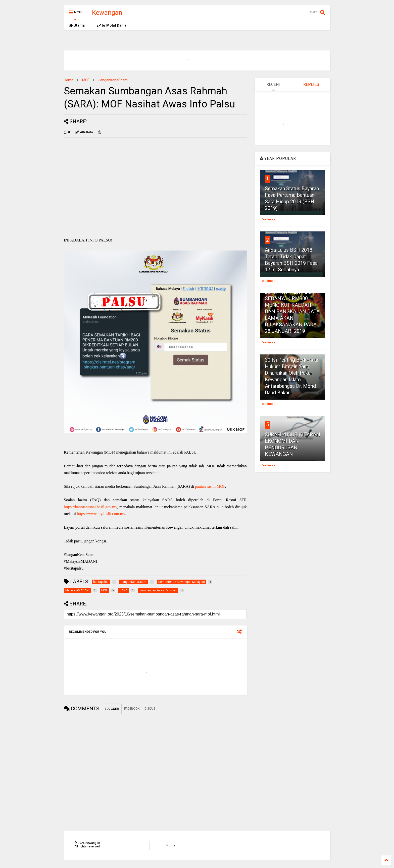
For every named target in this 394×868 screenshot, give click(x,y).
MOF (86, 80)
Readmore (268, 219)
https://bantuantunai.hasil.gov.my (90, 507)
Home (69, 80)
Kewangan (107, 13)
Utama (77, 25)
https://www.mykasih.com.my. (101, 514)
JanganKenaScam (113, 80)
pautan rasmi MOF (210, 486)
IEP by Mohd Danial (111, 25)
